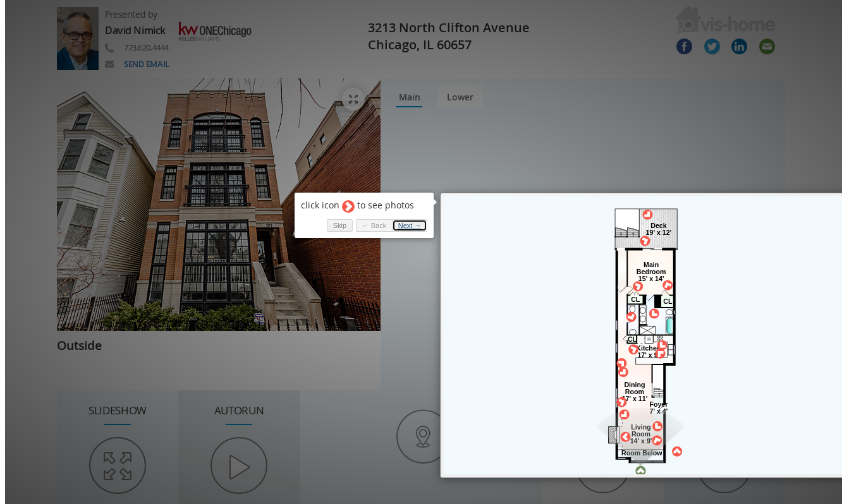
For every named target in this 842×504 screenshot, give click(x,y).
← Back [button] (369, 219)
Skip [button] (334, 219)
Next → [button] (405, 219)
